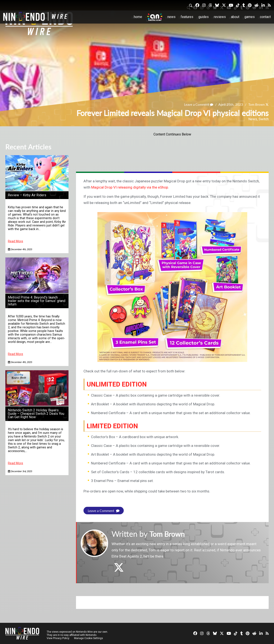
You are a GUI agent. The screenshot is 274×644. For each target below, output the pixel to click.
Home (138, 17)
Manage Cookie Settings (89, 638)
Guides (204, 17)
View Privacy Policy (58, 638)
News (171, 17)
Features (187, 17)
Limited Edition (114, 426)
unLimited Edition (118, 384)
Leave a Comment (197, 105)
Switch (264, 119)
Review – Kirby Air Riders (27, 195)
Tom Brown (256, 105)
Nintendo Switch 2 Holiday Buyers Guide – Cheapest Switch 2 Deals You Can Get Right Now (36, 414)
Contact (265, 17)
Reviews (220, 17)
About (235, 17)
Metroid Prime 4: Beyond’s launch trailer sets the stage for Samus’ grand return (37, 301)
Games (250, 17)
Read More (16, 241)
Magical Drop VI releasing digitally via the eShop (130, 187)
